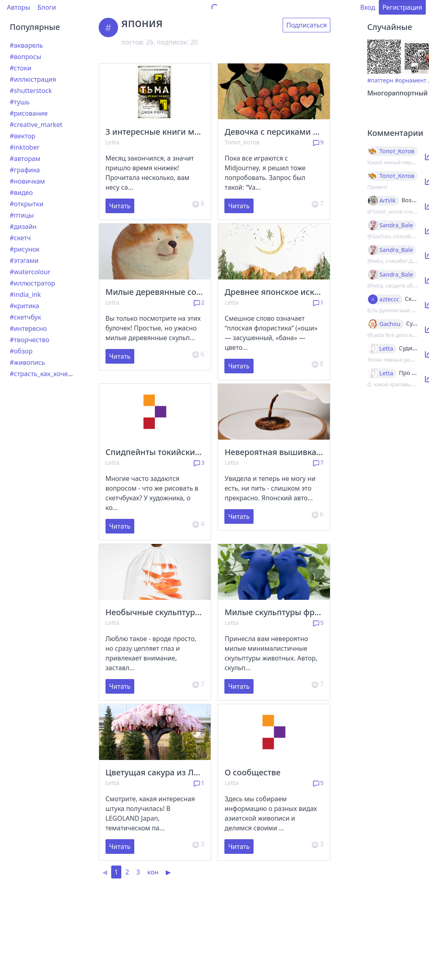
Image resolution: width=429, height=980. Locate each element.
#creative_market (36, 125)
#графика (25, 170)
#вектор (22, 136)
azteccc (389, 299)
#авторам (25, 159)
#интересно (28, 328)
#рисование (29, 113)
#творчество (30, 340)
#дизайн (23, 226)
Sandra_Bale (396, 225)
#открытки (26, 204)
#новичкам (27, 181)
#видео (21, 193)
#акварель (26, 45)
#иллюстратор (32, 283)
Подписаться (306, 25)
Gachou (390, 324)
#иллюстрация (33, 79)
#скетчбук (25, 317)
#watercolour (30, 272)
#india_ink (25, 294)
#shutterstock (31, 91)
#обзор (21, 351)
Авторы (19, 7)
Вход (368, 7)
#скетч (20, 238)
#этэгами (24, 260)
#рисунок (25, 249)
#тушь (20, 102)
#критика (24, 306)
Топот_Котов (242, 142)
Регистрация (402, 7)
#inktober (25, 147)
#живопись (27, 362)
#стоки (20, 68)
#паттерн (380, 80)
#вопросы (25, 57)
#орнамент (411, 80)
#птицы (22, 215)
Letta (112, 142)
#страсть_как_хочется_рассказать (62, 374)
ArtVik (387, 201)
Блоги (47, 7)
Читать (120, 206)
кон (153, 872)
